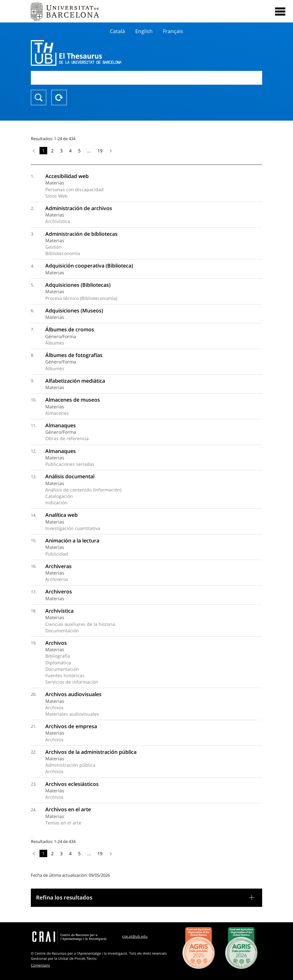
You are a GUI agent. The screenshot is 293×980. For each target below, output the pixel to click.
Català (117, 31)
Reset (59, 98)
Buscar (39, 98)
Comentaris (40, 965)
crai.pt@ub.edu (135, 936)
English (144, 31)
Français (173, 31)
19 (100, 151)
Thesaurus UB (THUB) (112, 53)
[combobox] (146, 78)
